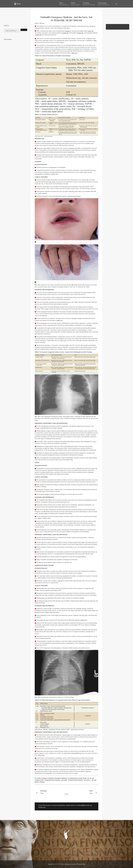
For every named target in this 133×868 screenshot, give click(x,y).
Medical (75, 4)
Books (64, 4)
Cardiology (89, 4)
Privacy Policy (81, 864)
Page (47, 792)
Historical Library (70, 864)
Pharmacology (104, 4)
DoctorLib (51, 864)
